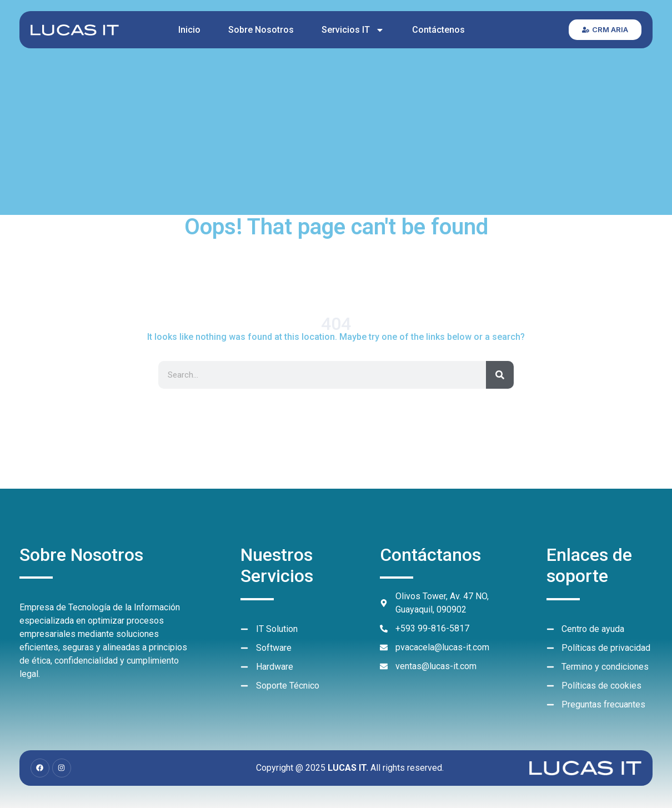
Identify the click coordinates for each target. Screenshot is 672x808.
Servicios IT (353, 30)
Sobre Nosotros (261, 30)
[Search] (500, 375)
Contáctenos (438, 30)
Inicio (189, 30)
